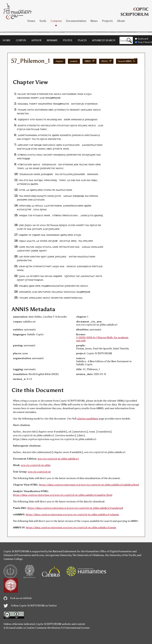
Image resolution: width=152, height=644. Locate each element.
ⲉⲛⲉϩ (100, 215)
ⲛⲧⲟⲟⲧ (27, 250)
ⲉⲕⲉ (86, 215)
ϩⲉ (80, 235)
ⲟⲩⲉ (41, 215)
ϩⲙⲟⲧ (44, 250)
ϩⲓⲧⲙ (57, 110)
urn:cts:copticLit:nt (39, 472)
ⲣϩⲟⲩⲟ (88, 266)
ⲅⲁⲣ (31, 145)
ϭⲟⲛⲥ (45, 241)
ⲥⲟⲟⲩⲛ (80, 135)
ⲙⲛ (64, 94)
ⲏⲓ (96, 104)
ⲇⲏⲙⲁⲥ (59, 292)
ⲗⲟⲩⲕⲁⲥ (71, 292)
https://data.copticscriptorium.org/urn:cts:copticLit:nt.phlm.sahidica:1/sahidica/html (89, 485)
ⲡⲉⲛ (47, 98)
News (94, 21)
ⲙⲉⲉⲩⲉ (81, 119)
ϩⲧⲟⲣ (28, 209)
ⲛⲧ (34, 215)
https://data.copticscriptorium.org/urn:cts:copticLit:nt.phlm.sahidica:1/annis (71, 528)
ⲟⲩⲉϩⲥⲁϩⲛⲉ (90, 155)
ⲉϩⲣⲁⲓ (59, 145)
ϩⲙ (89, 104)
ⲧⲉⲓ (66, 164)
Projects (107, 21)
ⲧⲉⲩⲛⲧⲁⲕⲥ (64, 125)
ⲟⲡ (85, 241)
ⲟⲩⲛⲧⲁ (65, 241)
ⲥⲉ (85, 276)
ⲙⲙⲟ (41, 149)
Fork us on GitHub (18, 598)
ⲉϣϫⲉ (23, 241)
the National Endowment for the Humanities (74, 551)
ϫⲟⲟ (100, 247)
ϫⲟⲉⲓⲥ (89, 110)
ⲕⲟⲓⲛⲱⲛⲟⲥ (54, 235)
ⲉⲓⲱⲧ (77, 110)
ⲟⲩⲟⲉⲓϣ (53, 119)
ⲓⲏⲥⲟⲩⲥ (58, 94)
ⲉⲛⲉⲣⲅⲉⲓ (67, 135)
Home (31, 21)
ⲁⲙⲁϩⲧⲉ (42, 196)
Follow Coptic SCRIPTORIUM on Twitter (30, 606)
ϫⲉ (19, 135)
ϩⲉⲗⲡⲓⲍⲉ (70, 276)
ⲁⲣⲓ (39, 292)
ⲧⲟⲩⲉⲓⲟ (70, 247)
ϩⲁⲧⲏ (57, 196)
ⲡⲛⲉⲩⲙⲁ (78, 298)
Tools (43, 21)
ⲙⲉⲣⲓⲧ (36, 98)
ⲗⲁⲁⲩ (41, 205)
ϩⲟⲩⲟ (37, 164)
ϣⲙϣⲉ (80, 196)
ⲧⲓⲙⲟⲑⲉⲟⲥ (71, 94)
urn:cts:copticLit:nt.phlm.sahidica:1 (58, 459)
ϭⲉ (38, 225)
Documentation (76, 21)
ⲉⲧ (30, 94)
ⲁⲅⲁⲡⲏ (52, 125)
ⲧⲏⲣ (42, 129)
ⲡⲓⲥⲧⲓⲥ (36, 125)
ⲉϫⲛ (65, 145)
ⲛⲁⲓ (89, 180)
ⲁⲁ (55, 225)
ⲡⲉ (43, 94)
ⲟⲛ (31, 168)
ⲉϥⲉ (75, 196)
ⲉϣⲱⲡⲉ (24, 235)
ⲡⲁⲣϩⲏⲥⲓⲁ (60, 155)
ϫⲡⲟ (69, 174)
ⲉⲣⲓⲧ (35, 104)
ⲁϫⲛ (47, 205)
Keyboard (142, 39)
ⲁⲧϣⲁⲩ (40, 180)
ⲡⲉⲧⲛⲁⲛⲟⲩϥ (93, 135)
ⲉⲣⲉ (23, 135)
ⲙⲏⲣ (34, 94)
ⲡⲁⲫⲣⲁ (24, 286)
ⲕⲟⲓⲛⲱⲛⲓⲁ (32, 135)
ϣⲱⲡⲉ (56, 135)
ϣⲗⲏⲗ (94, 119)
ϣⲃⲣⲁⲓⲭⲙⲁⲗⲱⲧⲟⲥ (54, 286)
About (121, 21)
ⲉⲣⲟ (97, 164)
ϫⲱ (100, 266)
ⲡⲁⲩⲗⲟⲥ (22, 94)
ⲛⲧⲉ (39, 94)
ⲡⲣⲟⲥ (65, 215)
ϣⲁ (96, 215)
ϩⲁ (42, 174)
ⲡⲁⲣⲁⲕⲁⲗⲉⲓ (50, 164)
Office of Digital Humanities (116, 551)
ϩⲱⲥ (76, 164)
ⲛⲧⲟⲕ (22, 190)
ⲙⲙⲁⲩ (40, 155)
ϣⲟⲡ (33, 190)
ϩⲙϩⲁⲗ (28, 225)
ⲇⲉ (27, 168)
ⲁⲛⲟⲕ (22, 247)
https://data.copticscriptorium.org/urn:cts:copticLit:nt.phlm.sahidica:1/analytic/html (63, 495)
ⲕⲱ (23, 266)
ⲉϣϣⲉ (27, 158)
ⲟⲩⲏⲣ (20, 229)
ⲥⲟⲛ (81, 94)
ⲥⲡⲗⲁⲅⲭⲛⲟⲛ (96, 145)
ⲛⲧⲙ (32, 119)
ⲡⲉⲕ (93, 104)
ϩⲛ (86, 119)
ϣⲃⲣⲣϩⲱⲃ (55, 98)
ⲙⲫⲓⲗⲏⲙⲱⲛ (23, 98)
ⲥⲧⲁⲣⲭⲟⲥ (46, 292)
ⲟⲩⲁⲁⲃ (36, 129)
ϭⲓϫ (50, 247)
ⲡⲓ (47, 180)
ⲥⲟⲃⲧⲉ (36, 276)
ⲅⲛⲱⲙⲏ (58, 205)
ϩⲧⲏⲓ (30, 266)
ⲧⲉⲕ (31, 125)
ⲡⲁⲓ (25, 155)
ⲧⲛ (32, 110)
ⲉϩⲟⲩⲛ (74, 125)
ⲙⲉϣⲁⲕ (23, 215)
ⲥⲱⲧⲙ (23, 125)
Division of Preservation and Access (24, 555)
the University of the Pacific (121, 555)
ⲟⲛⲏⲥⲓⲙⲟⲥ (93, 174)
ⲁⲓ (35, 155)
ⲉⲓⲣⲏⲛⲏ (44, 110)
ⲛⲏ (29, 110)
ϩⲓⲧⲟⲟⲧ (57, 149)
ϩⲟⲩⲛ (23, 129)
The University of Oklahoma (88, 555)
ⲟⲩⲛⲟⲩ (74, 215)
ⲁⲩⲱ (42, 98)
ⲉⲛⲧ (62, 174)
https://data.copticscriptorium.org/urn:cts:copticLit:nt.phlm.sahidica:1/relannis (72, 515)
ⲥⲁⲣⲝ (39, 229)
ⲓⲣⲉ (69, 119)
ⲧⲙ (31, 104)
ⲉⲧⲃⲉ (20, 155)
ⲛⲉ (88, 145)
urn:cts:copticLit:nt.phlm (36, 465)
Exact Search (144, 42)
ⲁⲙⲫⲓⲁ (25, 104)
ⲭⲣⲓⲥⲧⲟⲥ (49, 94)
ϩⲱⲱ (34, 250)
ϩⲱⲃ (55, 241)
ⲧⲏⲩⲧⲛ (35, 139)
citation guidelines (87, 419)
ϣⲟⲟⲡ (37, 235)
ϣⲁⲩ (95, 180)
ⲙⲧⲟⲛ (34, 149)
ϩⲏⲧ (29, 139)
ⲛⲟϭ (26, 145)
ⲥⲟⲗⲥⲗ (52, 145)
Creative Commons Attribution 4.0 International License (57, 628)
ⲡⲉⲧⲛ (70, 298)
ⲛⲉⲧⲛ (34, 280)
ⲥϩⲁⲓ (89, 94)
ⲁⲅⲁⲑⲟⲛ (79, 205)
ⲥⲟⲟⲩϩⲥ (80, 104)
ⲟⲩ (46, 129)
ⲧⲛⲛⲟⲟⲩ (24, 184)
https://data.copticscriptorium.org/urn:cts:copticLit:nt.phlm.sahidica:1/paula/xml (75, 508)
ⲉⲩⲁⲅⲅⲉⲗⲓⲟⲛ (38, 200)
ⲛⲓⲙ (60, 119)
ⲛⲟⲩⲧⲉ (65, 110)
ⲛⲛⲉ (68, 205)
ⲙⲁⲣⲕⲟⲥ (27, 292)
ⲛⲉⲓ (27, 196)
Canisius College (13, 559)
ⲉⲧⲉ (46, 190)
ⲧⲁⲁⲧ (92, 276)
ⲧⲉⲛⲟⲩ (21, 168)
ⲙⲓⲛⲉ (70, 164)
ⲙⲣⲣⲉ (82, 174)
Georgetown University (58, 555)
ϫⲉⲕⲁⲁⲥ (68, 196)
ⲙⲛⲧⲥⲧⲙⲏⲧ (45, 266)
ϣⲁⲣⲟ (34, 184)
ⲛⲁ (89, 119)
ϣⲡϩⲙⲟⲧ (24, 119)
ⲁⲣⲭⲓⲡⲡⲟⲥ (47, 104)
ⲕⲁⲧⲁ (20, 209)
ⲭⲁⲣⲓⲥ (24, 110)
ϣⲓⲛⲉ (32, 286)
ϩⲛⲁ (43, 209)
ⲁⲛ (34, 225)
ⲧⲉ (19, 110)
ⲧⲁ (77, 235)
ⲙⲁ (97, 196)
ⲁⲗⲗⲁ (36, 209)
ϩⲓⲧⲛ (28, 280)
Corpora (56, 21)
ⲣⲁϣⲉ (39, 145)
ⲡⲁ (37, 119)
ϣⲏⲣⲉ (50, 174)
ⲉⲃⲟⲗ (51, 110)
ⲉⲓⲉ (66, 119)
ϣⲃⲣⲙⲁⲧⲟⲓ (63, 104)
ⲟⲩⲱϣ (32, 196)
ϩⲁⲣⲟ (50, 256)
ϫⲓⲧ (90, 215)
